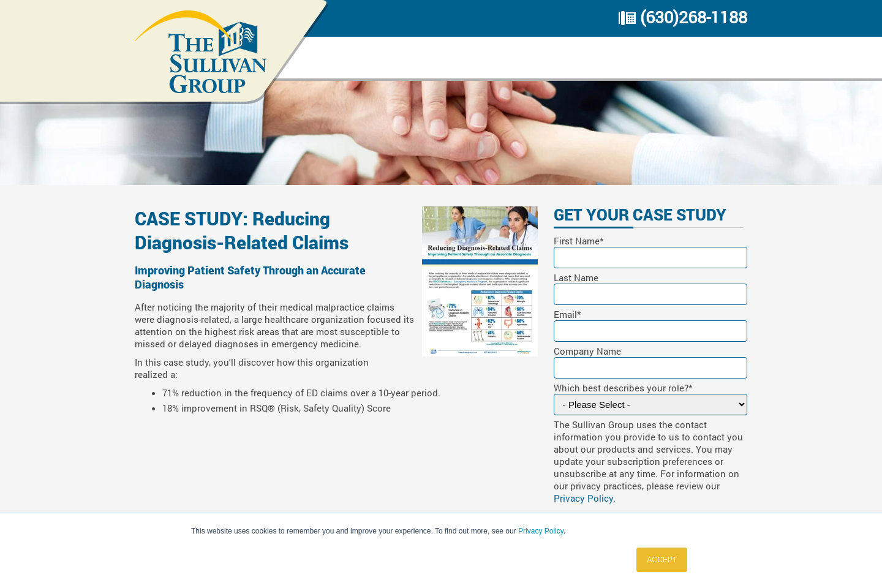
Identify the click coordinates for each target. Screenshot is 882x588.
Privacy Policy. (585, 498)
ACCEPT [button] (662, 560)
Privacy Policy (541, 531)
